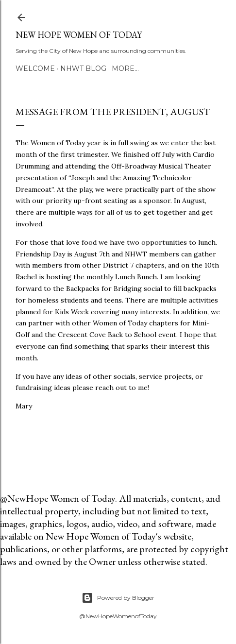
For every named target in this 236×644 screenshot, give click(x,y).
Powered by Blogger (118, 598)
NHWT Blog (83, 68)
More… (125, 68)
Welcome (35, 68)
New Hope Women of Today (79, 35)
